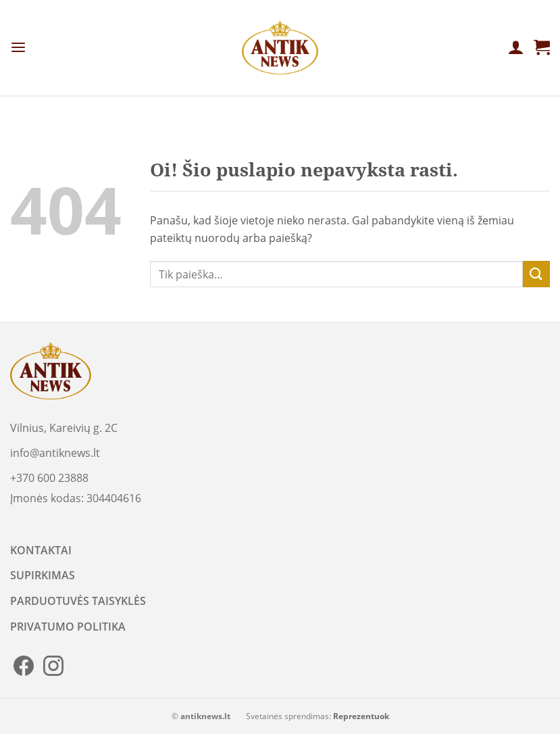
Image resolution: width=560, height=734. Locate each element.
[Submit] (536, 274)
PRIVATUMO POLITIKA (68, 627)
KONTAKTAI (41, 550)
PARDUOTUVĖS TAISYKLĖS (78, 601)
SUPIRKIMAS (43, 575)
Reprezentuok (361, 716)
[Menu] (18, 48)
